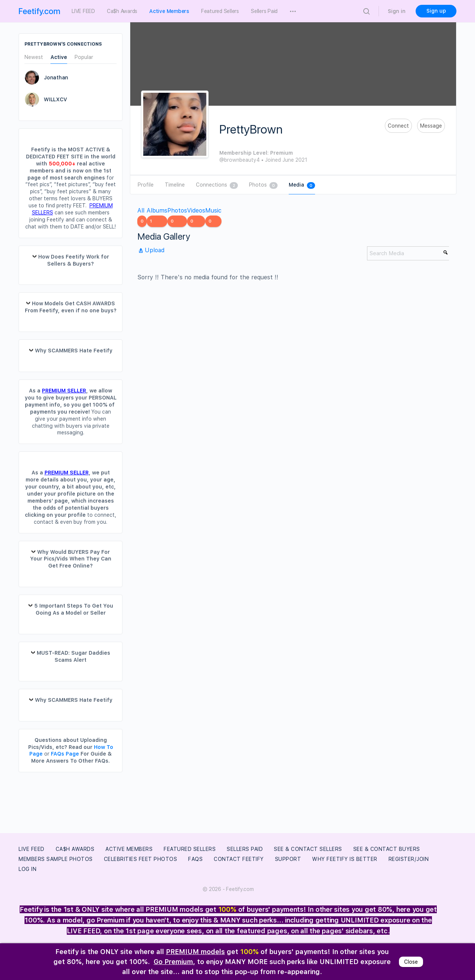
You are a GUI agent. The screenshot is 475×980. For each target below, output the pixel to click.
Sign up (436, 11)
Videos (196, 217)
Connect (398, 126)
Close (411, 962)
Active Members (129, 849)
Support (288, 859)
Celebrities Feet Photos (141, 859)
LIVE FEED (32, 849)
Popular (84, 57)
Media (302, 185)
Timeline (175, 185)
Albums (157, 217)
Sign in (397, 11)
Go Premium (173, 962)
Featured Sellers (190, 849)
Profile (146, 185)
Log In (27, 869)
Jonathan (56, 78)
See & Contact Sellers (308, 849)
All (142, 217)
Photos (263, 185)
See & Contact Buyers (387, 849)
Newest (34, 57)
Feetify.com (40, 11)
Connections (217, 185)
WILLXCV (55, 99)
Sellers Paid (245, 849)
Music (213, 217)
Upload (151, 250)
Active (59, 57)
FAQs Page (65, 754)
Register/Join (409, 859)
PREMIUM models (195, 952)
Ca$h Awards (75, 849)
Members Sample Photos (56, 859)
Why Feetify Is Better (345, 859)
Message (431, 126)
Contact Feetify (239, 859)
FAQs (195, 859)
